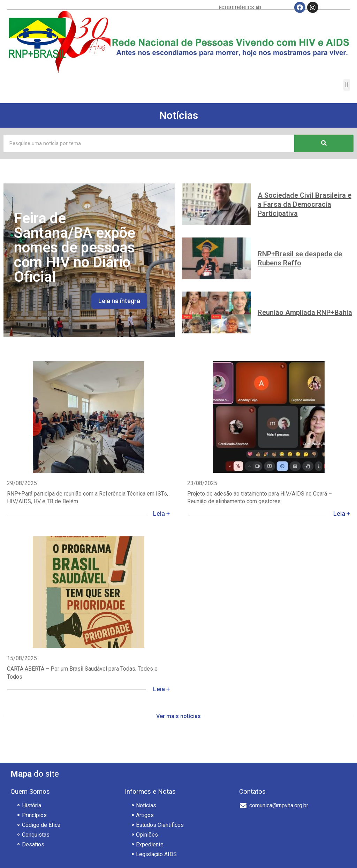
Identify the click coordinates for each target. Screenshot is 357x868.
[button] (347, 85)
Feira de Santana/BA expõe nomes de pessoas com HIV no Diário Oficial (75, 247)
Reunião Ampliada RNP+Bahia (305, 312)
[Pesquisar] (324, 143)
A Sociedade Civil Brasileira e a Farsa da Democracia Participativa (305, 204)
